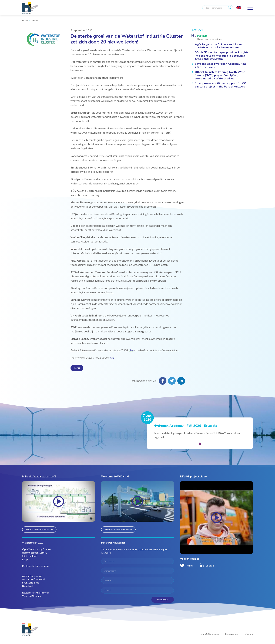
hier (131, 350)
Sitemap (249, 634)
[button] (200, 444)
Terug (77, 368)
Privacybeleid (232, 634)
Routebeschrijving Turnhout (36, 566)
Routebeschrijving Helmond (36, 593)
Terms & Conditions (209, 634)
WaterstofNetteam (31, 596)
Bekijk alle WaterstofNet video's (39, 529)
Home (25, 20)
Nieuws (35, 20)
